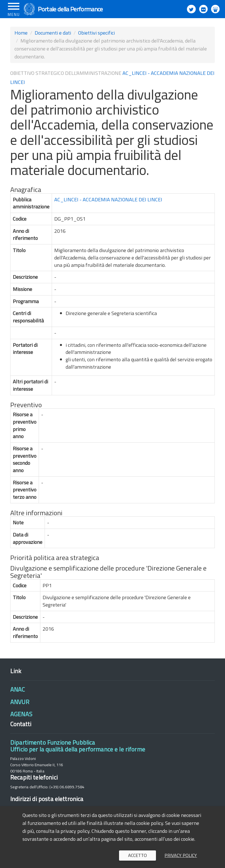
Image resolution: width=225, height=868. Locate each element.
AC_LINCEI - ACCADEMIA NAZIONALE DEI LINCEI (108, 199)
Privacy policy (181, 855)
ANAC (18, 689)
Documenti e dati (53, 33)
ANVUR (20, 702)
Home (21, 33)
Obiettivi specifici (96, 33)
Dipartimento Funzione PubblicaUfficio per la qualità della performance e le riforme (78, 746)
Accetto (137, 855)
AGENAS (21, 714)
